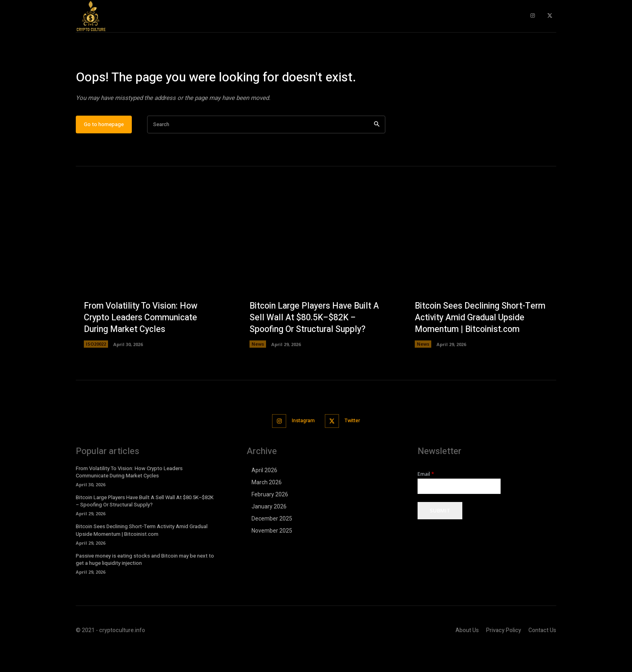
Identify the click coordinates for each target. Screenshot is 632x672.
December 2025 (272, 543)
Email (426, 498)
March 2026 (267, 506)
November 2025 (272, 555)
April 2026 (264, 494)
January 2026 (269, 531)
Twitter (354, 445)
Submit (440, 535)
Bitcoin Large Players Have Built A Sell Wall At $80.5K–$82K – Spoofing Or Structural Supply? (313, 342)
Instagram (302, 445)
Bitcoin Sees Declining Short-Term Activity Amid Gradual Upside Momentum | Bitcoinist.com (472, 336)
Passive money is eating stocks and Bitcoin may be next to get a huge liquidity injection (145, 584)
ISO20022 (96, 369)
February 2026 (270, 519)
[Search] (377, 150)
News (258, 369)
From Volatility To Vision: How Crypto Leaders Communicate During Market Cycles (143, 342)
